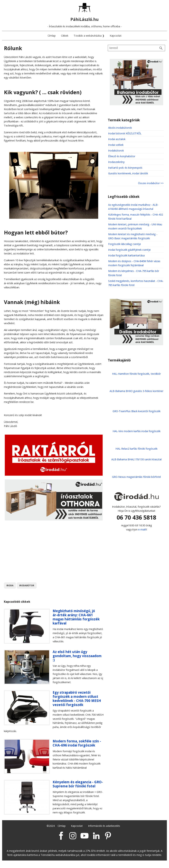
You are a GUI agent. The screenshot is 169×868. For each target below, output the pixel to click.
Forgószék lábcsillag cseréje (125, 244)
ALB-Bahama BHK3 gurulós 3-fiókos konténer (136, 391)
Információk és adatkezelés (104, 826)
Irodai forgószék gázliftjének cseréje (129, 250)
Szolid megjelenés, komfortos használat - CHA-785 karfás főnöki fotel (136, 283)
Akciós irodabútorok (120, 128)
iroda (10, 585)
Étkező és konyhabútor (122, 156)
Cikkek (65, 36)
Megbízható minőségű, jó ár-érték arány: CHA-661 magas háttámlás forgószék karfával (76, 617)
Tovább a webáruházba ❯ (89, 36)
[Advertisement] (54, 549)
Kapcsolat (116, 36)
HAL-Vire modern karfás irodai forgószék (137, 431)
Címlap (52, 36)
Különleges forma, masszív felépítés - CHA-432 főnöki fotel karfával (136, 217)
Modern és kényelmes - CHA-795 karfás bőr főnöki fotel (134, 273)
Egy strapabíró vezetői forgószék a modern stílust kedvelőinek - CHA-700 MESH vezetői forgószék (77, 699)
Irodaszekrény (116, 162)
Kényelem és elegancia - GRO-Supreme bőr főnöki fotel (78, 784)
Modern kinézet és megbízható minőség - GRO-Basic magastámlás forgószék (133, 236)
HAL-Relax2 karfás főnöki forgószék (136, 449)
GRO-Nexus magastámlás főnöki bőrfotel (136, 477)
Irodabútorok (116, 150)
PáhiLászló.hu (84, 19)
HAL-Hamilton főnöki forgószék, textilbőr (136, 374)
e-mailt (142, 529)
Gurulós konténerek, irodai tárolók (128, 173)
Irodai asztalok (117, 139)
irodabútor (27, 585)
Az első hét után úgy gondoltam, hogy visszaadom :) (77, 656)
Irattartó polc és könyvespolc (125, 168)
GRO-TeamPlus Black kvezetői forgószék (137, 411)
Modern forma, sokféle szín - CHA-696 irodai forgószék (77, 743)
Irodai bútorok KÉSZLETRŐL (125, 133)
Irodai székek (116, 145)
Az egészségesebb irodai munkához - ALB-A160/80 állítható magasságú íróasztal (133, 207)
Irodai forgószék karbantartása (126, 255)
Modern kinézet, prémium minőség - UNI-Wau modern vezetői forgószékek (135, 226)
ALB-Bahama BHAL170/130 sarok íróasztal (136, 459)
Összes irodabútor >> (151, 183)
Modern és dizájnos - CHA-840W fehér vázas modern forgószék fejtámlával (134, 263)
